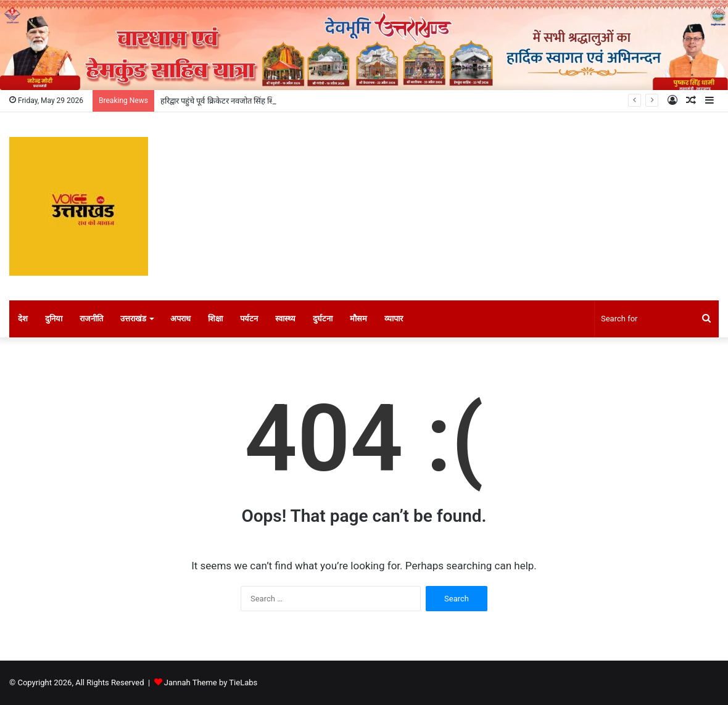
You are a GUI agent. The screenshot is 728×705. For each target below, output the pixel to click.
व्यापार (394, 319)
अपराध (180, 319)
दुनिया (54, 319)
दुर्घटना (323, 319)
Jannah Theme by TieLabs (211, 682)
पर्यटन (249, 319)
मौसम (358, 319)
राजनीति (91, 319)
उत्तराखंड (133, 319)
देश (23, 319)
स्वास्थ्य (285, 319)
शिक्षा (215, 319)
